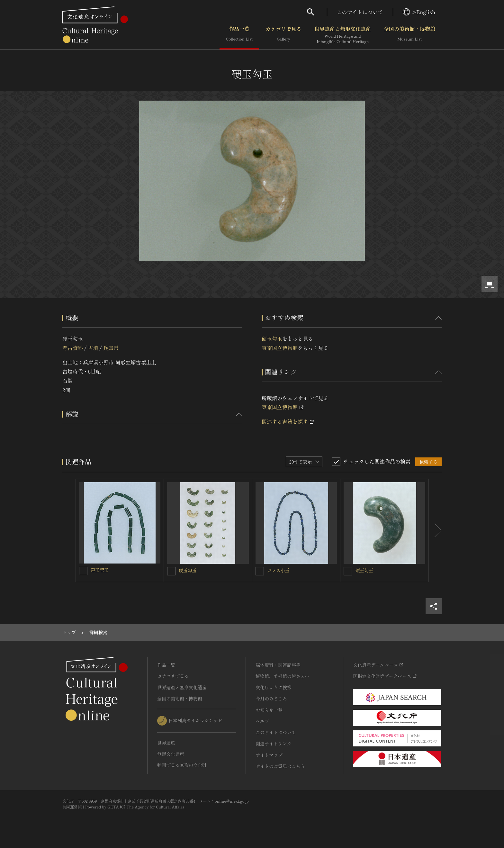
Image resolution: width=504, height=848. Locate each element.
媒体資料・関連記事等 (278, 665)
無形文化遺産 (171, 754)
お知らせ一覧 (269, 710)
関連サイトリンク (274, 744)
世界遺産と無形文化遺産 (343, 35)
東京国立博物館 (280, 348)
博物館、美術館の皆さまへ (283, 676)
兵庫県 (111, 348)
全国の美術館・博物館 (410, 35)
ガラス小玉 (278, 570)
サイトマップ (269, 755)
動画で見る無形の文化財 (182, 765)
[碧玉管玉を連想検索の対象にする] (83, 571)
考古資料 (73, 348)
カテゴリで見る (283, 35)
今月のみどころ (271, 699)
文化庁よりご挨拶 (274, 687)
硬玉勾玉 (272, 338)
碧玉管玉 (100, 570)
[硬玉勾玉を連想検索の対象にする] (171, 571)
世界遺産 (166, 743)
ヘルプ (262, 721)
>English (419, 12)
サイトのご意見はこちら (280, 766)
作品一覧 (239, 35)
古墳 (93, 348)
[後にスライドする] (435, 530)
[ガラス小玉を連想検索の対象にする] (260, 571)
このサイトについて (360, 12)
